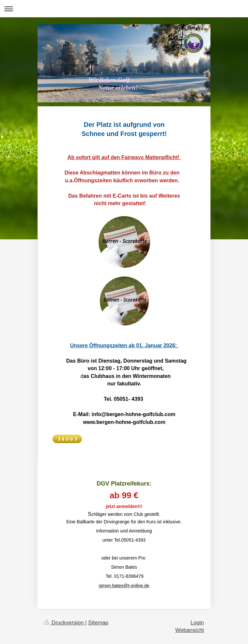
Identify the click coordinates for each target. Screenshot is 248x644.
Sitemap (98, 623)
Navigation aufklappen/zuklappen (124, 9)
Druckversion (65, 623)
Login (197, 623)
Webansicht (190, 630)
